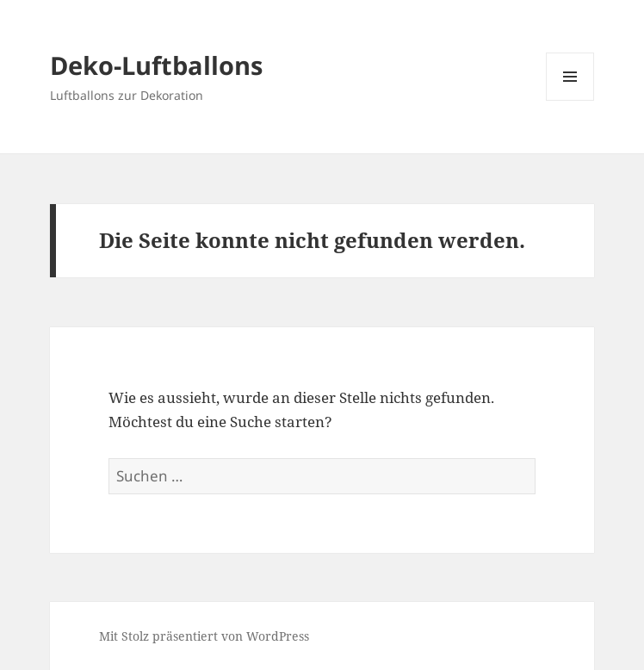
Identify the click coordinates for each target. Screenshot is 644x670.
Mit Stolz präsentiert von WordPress (204, 636)
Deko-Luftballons (156, 65)
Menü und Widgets (570, 100)
